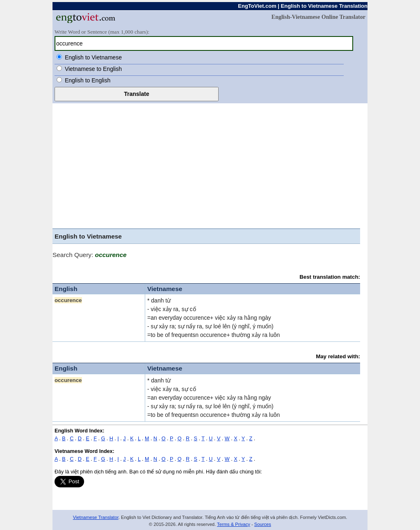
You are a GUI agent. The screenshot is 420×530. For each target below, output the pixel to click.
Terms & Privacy (234, 524)
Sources (263, 524)
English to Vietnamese (93, 57)
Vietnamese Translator (96, 517)
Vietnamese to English (93, 69)
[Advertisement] (210, 165)
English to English (88, 80)
